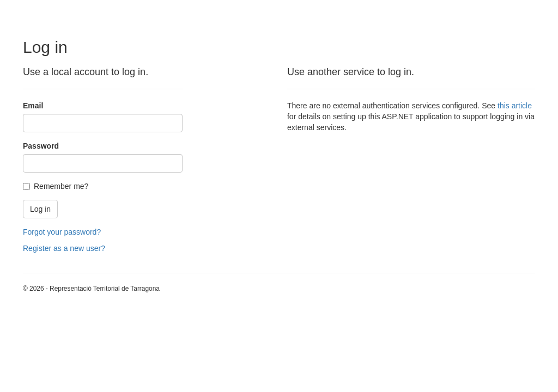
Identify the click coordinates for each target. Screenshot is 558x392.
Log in (40, 209)
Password (41, 146)
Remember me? (56, 186)
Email (33, 106)
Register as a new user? (64, 248)
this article (515, 106)
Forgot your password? (62, 232)
